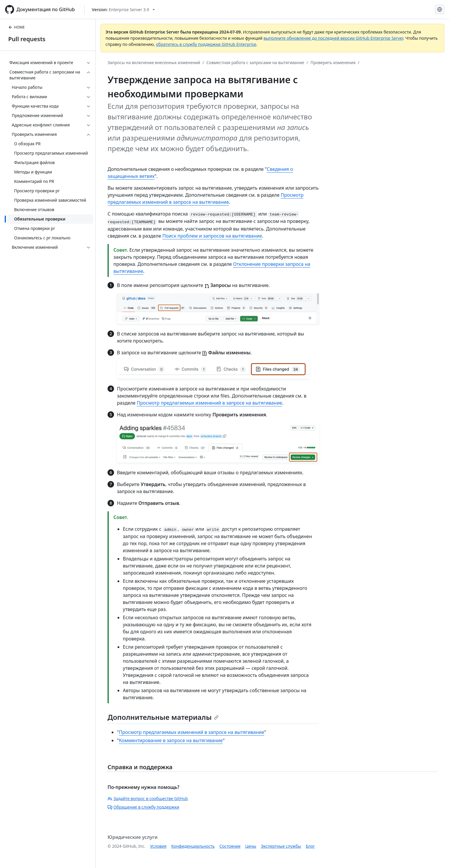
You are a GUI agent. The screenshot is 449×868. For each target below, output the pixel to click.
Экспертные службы (281, 846)
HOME (16, 27)
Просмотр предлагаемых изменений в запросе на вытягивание (209, 403)
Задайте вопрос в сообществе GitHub (148, 798)
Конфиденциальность (193, 846)
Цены (251, 846)
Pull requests (27, 39)
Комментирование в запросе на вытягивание (171, 740)
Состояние (230, 846)
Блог (310, 846)
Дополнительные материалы (163, 717)
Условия (158, 846)
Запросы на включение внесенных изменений (154, 62)
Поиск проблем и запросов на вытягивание (212, 236)
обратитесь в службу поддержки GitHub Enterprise (206, 44)
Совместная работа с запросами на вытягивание (255, 62)
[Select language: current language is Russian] (440, 9)
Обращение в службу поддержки (143, 807)
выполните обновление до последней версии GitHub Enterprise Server (333, 38)
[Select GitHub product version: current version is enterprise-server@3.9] (124, 10)
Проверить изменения (333, 62)
